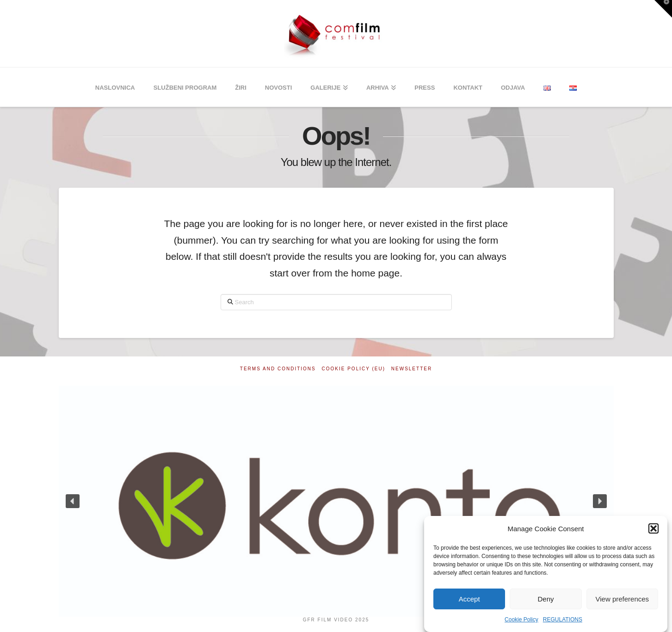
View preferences (623, 599)
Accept (469, 599)
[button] (654, 528)
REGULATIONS (563, 620)
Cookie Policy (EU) (354, 369)
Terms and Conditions (278, 369)
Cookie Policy (521, 620)
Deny (546, 599)
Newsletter (412, 369)
